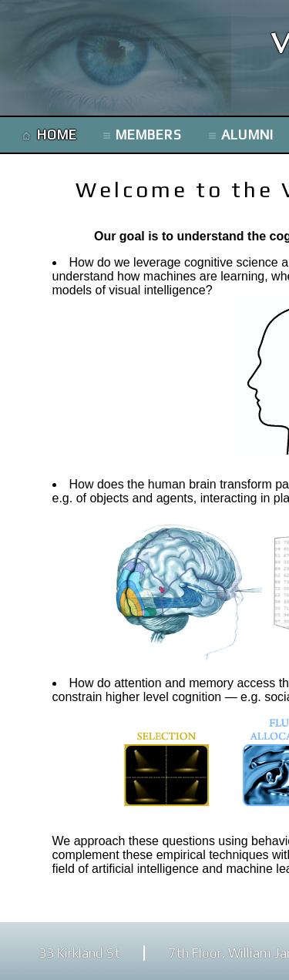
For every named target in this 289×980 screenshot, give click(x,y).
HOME (57, 135)
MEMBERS (149, 135)
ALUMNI (247, 135)
